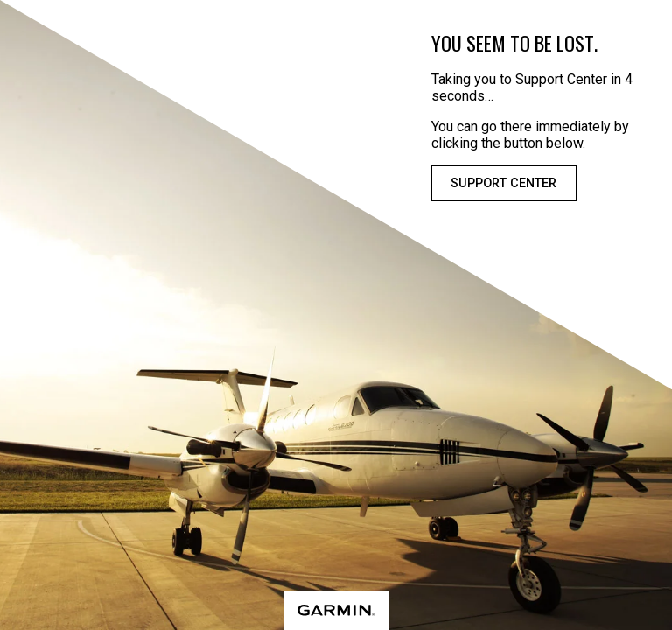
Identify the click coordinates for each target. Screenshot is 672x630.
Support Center (504, 183)
